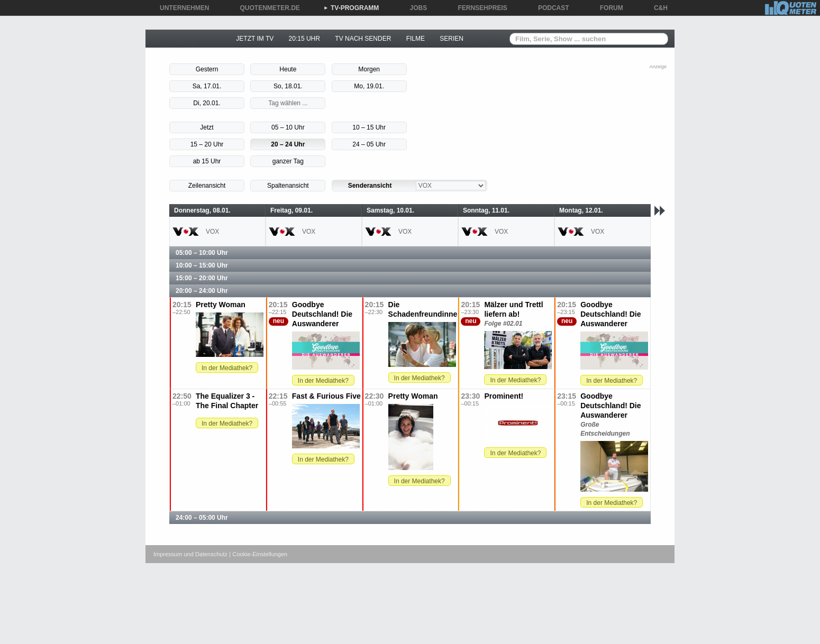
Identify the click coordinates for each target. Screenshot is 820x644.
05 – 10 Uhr (288, 127)
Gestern (207, 69)
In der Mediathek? (227, 368)
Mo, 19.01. (369, 86)
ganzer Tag (288, 161)
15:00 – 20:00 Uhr (202, 278)
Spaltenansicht (288, 186)
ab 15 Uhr (207, 161)
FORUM (608, 8)
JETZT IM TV (255, 39)
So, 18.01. (288, 86)
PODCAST (550, 8)
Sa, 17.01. (207, 86)
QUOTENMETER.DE (266, 8)
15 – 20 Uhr (207, 144)
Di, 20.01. (207, 103)
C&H (657, 8)
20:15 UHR (304, 39)
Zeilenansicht (207, 186)
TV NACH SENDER (363, 39)
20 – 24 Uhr (288, 144)
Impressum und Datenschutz (190, 554)
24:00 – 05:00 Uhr (202, 518)
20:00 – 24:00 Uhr (202, 291)
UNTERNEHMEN (181, 8)
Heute (288, 69)
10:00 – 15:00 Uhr (202, 265)
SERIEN (452, 39)
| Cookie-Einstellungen (258, 554)
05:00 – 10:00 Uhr (202, 253)
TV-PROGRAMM (351, 8)
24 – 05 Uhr (369, 144)
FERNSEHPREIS (479, 8)
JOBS (415, 8)
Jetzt (207, 127)
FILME (416, 39)
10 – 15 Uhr (369, 127)
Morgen (369, 69)
